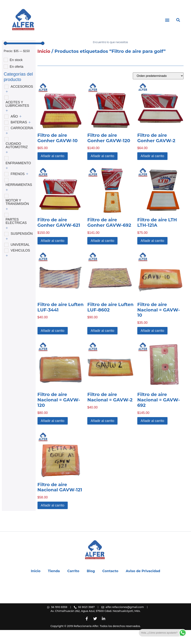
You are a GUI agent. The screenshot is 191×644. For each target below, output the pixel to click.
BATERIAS (19, 136)
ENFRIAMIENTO (18, 177)
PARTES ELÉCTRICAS (16, 235)
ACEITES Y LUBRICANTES (17, 118)
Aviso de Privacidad (143, 585)
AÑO (14, 130)
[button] (167, 20)
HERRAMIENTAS (19, 199)
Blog (91, 585)
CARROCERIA (22, 142)
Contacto (110, 585)
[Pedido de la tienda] (158, 90)
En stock (16, 74)
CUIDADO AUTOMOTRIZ (17, 159)
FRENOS (18, 188)
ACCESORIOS (22, 101)
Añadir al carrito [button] (53, 170)
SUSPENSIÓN (22, 248)
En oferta (17, 81)
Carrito (73, 585)
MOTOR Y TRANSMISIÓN (17, 216)
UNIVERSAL (20, 259)
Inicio (44, 65)
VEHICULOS (20, 264)
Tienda (54, 585)
